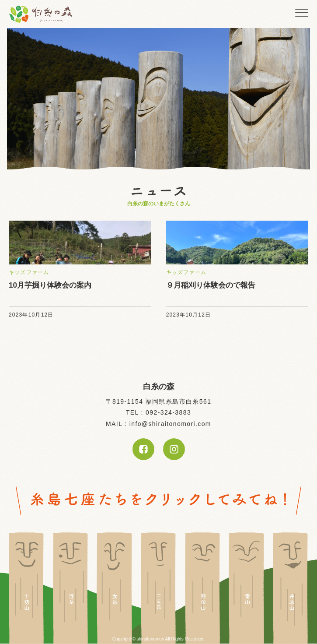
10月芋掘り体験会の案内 (50, 285)
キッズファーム (29, 272)
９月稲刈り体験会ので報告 (211, 285)
